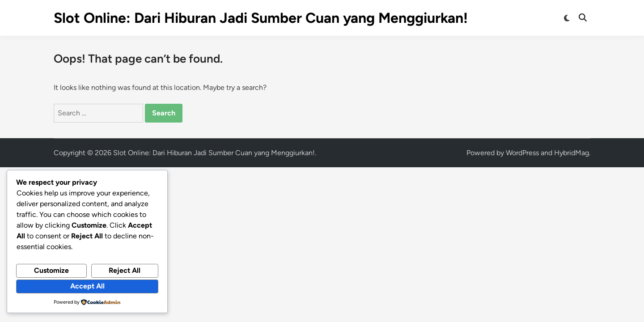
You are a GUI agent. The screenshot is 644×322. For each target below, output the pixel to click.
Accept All (87, 286)
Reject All (125, 270)
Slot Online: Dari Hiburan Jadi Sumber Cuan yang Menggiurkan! (261, 18)
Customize (51, 270)
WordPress (522, 153)
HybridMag (572, 153)
